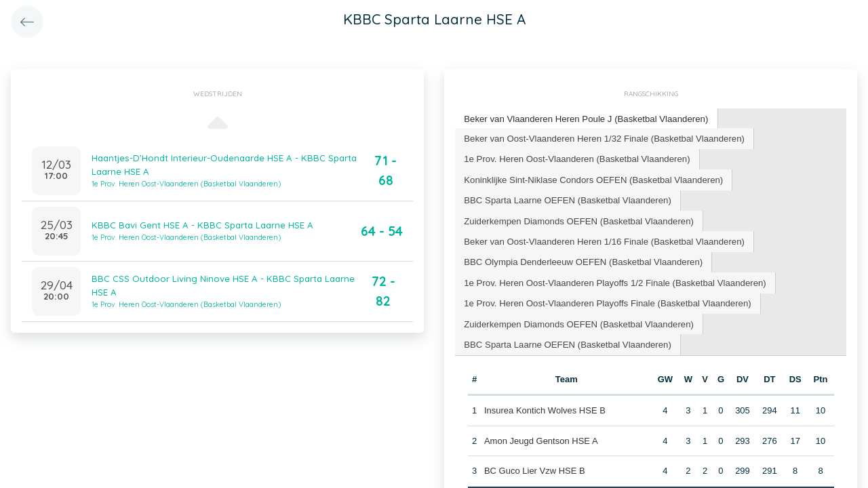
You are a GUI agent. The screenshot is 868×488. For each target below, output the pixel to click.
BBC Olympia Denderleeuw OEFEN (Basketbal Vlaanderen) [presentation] (581, 259)
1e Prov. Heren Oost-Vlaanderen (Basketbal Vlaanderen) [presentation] (575, 158)
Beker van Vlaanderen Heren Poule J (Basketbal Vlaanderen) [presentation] (584, 118)
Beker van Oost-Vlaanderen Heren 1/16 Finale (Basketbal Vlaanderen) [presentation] (602, 239)
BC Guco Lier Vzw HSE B (535, 467)
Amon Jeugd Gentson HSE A (541, 437)
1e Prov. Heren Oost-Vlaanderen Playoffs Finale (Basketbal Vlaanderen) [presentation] (605, 300)
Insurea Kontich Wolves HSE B (545, 406)
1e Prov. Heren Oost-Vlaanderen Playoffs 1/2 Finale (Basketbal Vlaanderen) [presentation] (612, 280)
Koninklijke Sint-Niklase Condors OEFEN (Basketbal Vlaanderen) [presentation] (591, 178)
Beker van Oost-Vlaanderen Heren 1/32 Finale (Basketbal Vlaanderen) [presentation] (602, 137)
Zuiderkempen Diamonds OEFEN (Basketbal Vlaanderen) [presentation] (577, 219)
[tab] (584, 119)
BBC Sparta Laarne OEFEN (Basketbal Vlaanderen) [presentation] (566, 198)
